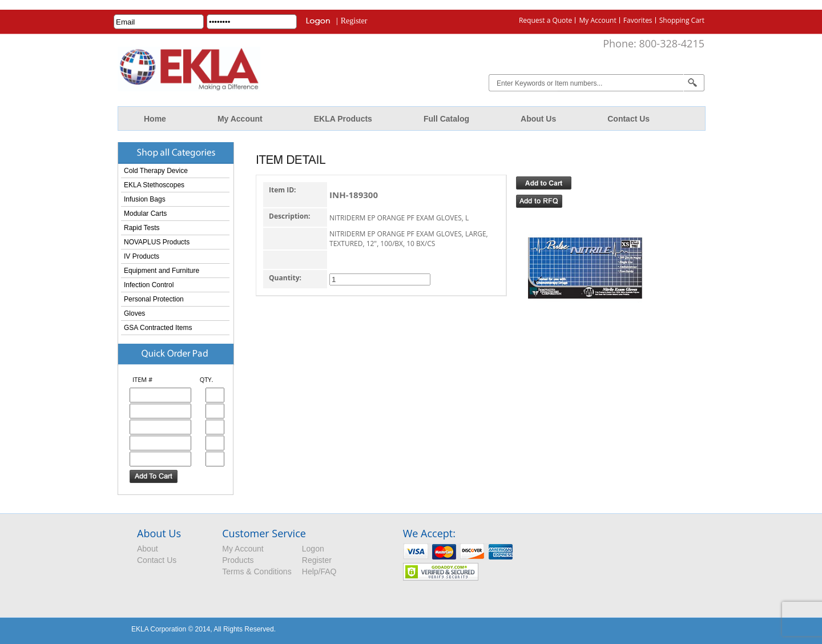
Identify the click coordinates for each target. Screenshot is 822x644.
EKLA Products (343, 119)
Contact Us (628, 119)
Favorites (638, 20)
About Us (538, 119)
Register (354, 21)
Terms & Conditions (257, 571)
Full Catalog (446, 119)
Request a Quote (545, 20)
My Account (597, 20)
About (148, 549)
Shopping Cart (682, 20)
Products (238, 560)
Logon (313, 549)
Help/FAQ (319, 571)
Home (155, 119)
